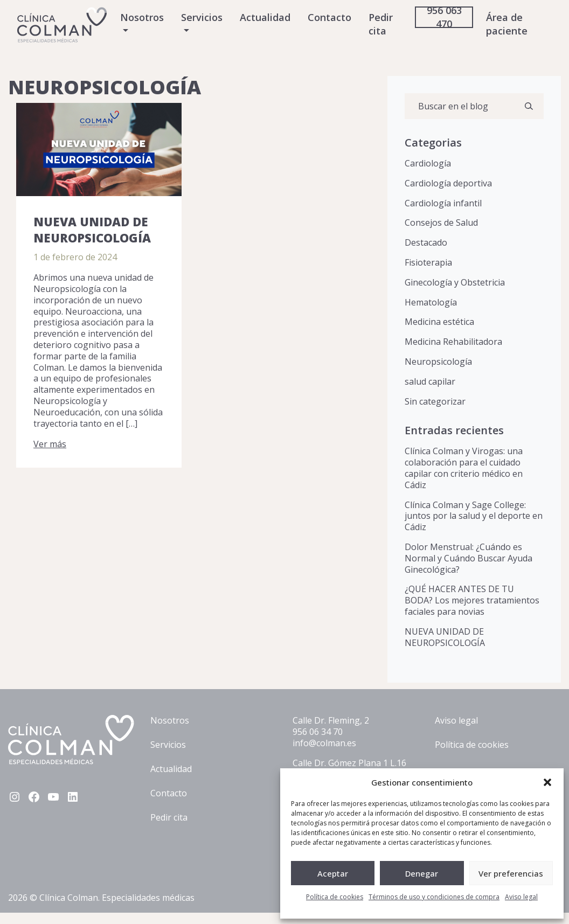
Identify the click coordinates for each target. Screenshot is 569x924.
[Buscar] (529, 106)
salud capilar (430, 381)
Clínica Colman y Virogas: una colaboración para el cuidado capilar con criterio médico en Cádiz (464, 468)
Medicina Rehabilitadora (453, 342)
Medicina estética (439, 322)
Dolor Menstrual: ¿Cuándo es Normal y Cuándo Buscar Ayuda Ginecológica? (469, 558)
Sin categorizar (435, 401)
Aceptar (333, 873)
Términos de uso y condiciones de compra (434, 897)
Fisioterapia (428, 262)
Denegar (422, 873)
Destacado (426, 242)
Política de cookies (335, 897)
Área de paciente (507, 24)
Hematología (431, 302)
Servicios (202, 17)
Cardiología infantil (443, 203)
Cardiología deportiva (448, 183)
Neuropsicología (438, 362)
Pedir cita (381, 24)
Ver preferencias (511, 873)
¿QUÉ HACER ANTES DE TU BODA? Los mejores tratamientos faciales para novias (472, 600)
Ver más (50, 444)
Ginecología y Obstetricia (455, 282)
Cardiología (428, 163)
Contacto (329, 17)
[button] (547, 782)
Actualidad (265, 17)
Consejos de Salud (441, 223)
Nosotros (142, 17)
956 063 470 (444, 17)
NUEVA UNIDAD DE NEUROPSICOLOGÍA (92, 230)
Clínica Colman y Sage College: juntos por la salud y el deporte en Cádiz (474, 516)
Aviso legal (521, 897)
